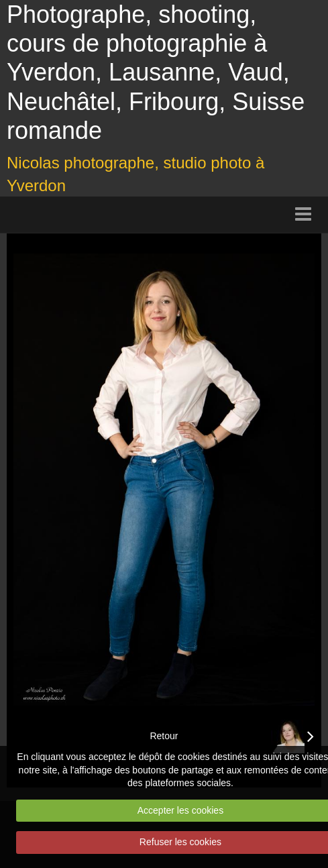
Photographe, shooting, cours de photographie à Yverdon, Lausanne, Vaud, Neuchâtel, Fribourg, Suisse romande (156, 72)
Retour (164, 736)
